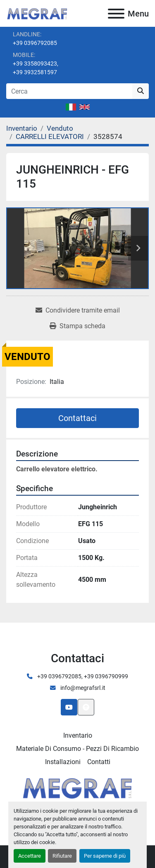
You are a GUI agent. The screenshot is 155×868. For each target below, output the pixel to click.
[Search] (69, 91)
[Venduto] (60, 128)
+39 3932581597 (35, 72)
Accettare (30, 856)
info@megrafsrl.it (82, 688)
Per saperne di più (105, 856)
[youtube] (69, 707)
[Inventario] (22, 128)
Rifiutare (62, 856)
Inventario (78, 735)
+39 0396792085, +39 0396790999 (82, 676)
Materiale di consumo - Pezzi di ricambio (77, 749)
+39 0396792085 (35, 43)
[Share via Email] (78, 311)
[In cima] (86, 707)
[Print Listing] (77, 326)
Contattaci (77, 418)
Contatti (99, 762)
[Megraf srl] (77, 787)
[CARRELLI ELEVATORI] (50, 136)
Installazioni (63, 762)
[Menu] (116, 14)
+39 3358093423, (36, 64)
